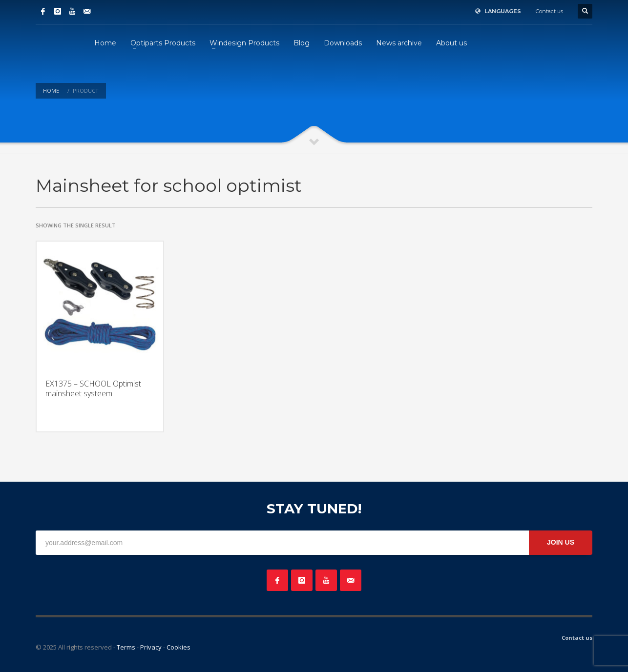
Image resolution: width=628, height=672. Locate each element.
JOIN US (561, 542)
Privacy (151, 647)
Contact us (549, 11)
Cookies (178, 647)
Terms (126, 647)
